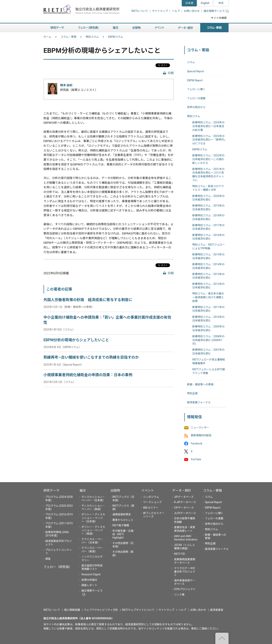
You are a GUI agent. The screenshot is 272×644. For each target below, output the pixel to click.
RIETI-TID (179, 554)
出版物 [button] (136, 28)
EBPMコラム (116, 37)
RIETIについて (140, 11)
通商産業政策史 (122, 514)
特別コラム (92, 37)
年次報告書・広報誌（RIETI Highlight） (123, 534)
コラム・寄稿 (69, 37)
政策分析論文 (89, 580)
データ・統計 (182, 490)
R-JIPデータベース (185, 502)
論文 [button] (116, 28)
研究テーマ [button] (57, 28)
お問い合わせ (192, 11)
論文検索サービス (216, 11)
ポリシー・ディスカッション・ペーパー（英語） (93, 530)
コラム (191, 62)
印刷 (171, 73)
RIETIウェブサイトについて (138, 610)
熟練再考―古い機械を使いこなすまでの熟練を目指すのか (91, 357)
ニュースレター (200, 428)
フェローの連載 (196, 98)
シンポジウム (151, 497)
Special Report (195, 71)
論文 (83, 490)
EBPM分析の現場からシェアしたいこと (76, 340)
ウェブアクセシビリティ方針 (101, 610)
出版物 (115, 490)
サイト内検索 (219, 18)
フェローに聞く (196, 89)
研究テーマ (51, 490)
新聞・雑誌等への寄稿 (200, 384)
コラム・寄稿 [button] (214, 28)
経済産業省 (217, 610)
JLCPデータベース (185, 513)
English (205, 3)
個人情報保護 (72, 610)
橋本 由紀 (66, 85)
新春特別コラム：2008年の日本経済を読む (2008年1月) (208, 340)
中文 (221, 3)
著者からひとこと (123, 520)
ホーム (47, 37)
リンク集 (179, 595)
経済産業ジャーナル (199, 402)
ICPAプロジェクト (185, 589)
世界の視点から (196, 107)
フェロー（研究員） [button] (88, 28)
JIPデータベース (184, 497)
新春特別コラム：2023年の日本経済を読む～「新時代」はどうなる (209, 140)
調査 (48, 559)
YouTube (196, 459)
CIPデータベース (184, 508)
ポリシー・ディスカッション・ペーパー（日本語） (93, 518)
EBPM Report (195, 80)
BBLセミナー (151, 508)
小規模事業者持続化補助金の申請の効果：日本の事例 (88, 375)
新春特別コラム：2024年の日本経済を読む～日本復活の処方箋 (208, 126)
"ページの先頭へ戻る (222, 638)
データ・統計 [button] (186, 28)
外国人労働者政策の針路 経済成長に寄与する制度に (88, 300)
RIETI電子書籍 (121, 525)
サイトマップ (160, 11)
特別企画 (192, 393)
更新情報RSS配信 (201, 436)
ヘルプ (176, 11)
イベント (148, 490)
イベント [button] (159, 28)
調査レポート (89, 585)
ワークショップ (152, 502)
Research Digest (91, 574)
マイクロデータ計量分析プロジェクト (185, 572)
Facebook (197, 443)
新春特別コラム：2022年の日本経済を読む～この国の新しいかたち (208, 159)
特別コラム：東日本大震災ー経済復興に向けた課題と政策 (208, 297)
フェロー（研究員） (58, 567)
